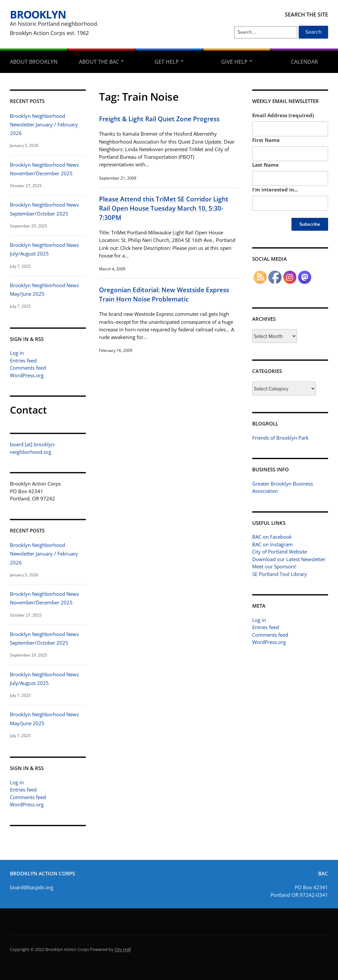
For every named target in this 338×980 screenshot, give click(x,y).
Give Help (234, 62)
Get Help (167, 62)
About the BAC (99, 62)
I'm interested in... (275, 189)
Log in (17, 353)
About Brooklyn (34, 62)
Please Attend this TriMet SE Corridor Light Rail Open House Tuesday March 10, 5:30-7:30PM (164, 208)
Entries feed (23, 360)
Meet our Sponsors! (274, 566)
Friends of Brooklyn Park (280, 438)
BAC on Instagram (272, 544)
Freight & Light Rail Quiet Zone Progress (159, 119)
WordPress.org (27, 375)
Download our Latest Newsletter (289, 559)
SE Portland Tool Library (280, 574)
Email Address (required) (283, 115)
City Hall (123, 949)
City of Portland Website (280, 552)
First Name (266, 140)
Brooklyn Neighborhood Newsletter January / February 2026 (44, 125)
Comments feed (28, 368)
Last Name (265, 165)
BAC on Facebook (272, 537)
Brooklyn (38, 14)
